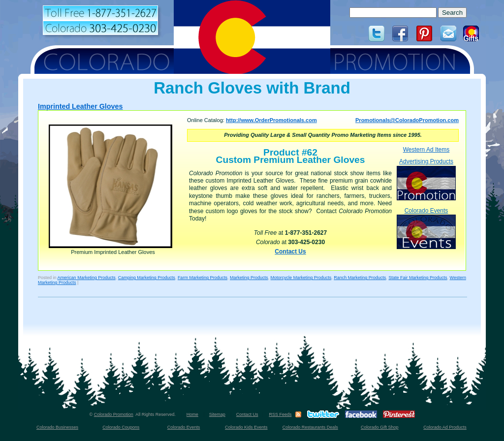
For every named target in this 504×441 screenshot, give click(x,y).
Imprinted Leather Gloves (80, 106)
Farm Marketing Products (203, 278)
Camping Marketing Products (147, 278)
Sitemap (217, 414)
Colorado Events (426, 228)
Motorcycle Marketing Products (301, 278)
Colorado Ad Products (445, 427)
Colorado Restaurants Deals (310, 427)
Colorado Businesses (57, 427)
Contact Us (290, 252)
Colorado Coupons (121, 427)
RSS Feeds (280, 414)
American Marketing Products (87, 278)
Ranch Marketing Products (360, 278)
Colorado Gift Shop (380, 427)
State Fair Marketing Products (418, 278)
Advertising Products (426, 179)
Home (192, 414)
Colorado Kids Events (246, 427)
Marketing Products (249, 278)
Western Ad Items (426, 150)
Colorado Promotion (114, 414)
